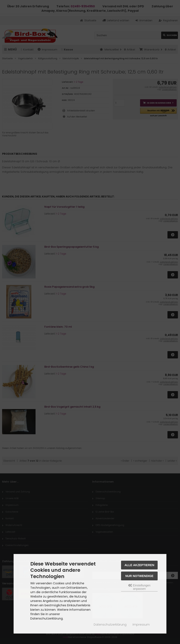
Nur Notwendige (139, 576)
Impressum (141, 625)
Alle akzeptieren (139, 565)
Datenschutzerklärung (110, 625)
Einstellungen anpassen (139, 587)
